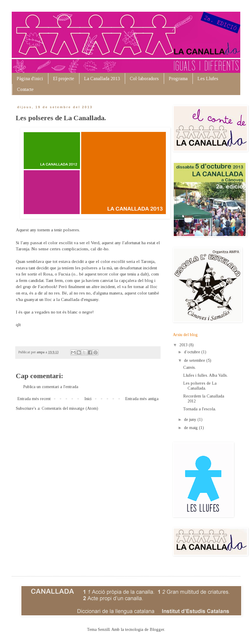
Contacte (25, 89)
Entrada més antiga (142, 399)
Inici (88, 399)
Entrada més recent (34, 399)
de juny (191, 420)
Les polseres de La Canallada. (200, 386)
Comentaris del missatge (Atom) (70, 408)
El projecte (64, 79)
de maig (191, 428)
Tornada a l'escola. (200, 409)
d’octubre (193, 352)
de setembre (195, 360)
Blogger (157, 630)
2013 (184, 345)
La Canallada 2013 (102, 79)
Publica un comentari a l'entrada (51, 387)
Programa (178, 79)
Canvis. (189, 367)
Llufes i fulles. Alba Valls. (205, 375)
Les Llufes (208, 79)
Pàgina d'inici (30, 79)
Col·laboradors (144, 79)
